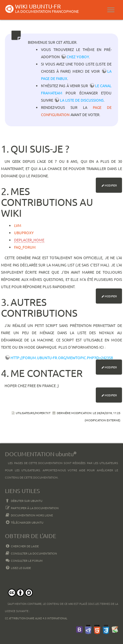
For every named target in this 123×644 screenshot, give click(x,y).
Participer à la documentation (32, 508)
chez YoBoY (78, 57)
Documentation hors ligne (29, 515)
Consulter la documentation (31, 553)
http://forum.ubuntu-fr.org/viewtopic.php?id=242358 (62, 358)
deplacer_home (29, 240)
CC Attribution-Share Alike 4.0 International (36, 618)
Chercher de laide (22, 546)
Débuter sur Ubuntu (24, 501)
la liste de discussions (82, 100)
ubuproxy (24, 233)
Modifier (111, 185)
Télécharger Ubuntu (24, 522)
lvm (18, 225)
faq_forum (25, 247)
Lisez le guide (18, 568)
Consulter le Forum (24, 560)
